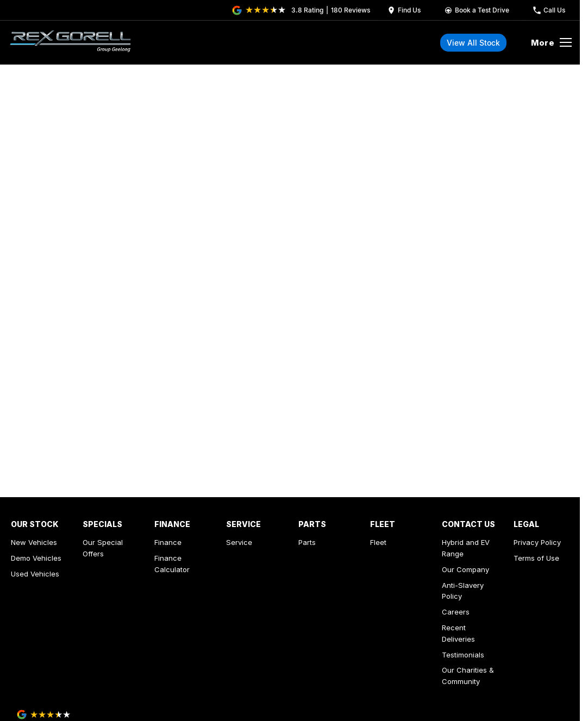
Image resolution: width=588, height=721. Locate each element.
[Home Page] (70, 42)
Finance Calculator (172, 564)
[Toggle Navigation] (551, 42)
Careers (456, 612)
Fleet (378, 542)
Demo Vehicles (36, 558)
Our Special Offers (103, 548)
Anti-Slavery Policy (463, 591)
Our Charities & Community (468, 676)
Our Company (465, 569)
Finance (168, 542)
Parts (307, 542)
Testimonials (463, 655)
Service (239, 542)
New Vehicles (34, 542)
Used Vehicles (35, 574)
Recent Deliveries (458, 633)
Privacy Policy (537, 542)
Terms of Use (536, 558)
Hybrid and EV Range (466, 548)
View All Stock (473, 43)
